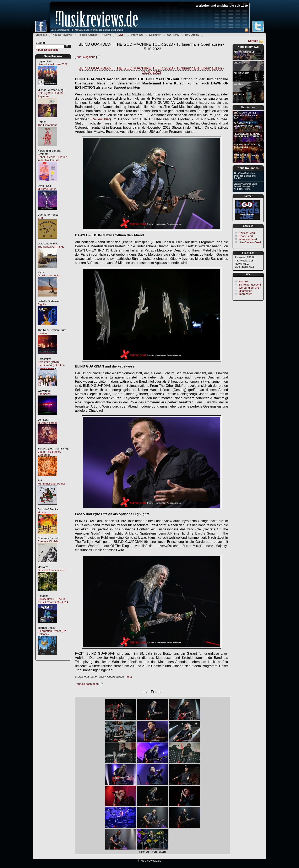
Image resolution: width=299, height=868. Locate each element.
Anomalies (44, 394)
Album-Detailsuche (47, 50)
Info (129, 677)
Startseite (41, 35)
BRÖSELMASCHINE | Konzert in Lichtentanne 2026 (246, 115)
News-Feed (246, 236)
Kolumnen (155, 35)
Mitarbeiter (245, 291)
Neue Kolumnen (248, 168)
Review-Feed (247, 233)
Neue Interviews (248, 47)
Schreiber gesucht (250, 285)
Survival (42, 333)
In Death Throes (47, 423)
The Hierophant (47, 125)
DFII (40, 218)
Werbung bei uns (249, 288)
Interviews (137, 35)
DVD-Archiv (192, 35)
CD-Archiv (173, 35)
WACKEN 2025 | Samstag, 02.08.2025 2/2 (247, 146)
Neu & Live (248, 107)
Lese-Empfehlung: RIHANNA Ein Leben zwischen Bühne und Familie (87, 30)
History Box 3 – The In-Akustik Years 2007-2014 (53, 601)
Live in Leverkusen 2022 (53, 64)
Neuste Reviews (62, 35)
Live (121, 35)
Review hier (101, 119)
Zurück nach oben (88, 684)
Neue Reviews (53, 56)
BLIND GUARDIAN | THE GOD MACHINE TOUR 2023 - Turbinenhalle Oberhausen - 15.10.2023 (152, 47)
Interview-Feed (248, 239)
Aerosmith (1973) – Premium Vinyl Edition (51, 364)
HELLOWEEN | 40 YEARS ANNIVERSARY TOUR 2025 (248, 135)
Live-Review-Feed (250, 242)
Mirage (42, 512)
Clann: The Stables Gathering (49, 453)
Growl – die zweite (49, 275)
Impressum (245, 294)
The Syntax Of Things (51, 247)
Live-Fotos (151, 692)
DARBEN (238, 84)
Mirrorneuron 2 (47, 189)
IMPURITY (239, 94)
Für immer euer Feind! (51, 484)
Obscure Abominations (51, 570)
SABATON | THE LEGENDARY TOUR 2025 (247, 125)
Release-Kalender (88, 35)
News (108, 35)
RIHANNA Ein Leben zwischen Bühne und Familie (245, 176)
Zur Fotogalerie (86, 57)
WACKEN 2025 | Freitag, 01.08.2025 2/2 (246, 156)
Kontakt (253, 41)
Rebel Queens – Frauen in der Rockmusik (52, 159)
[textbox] (50, 46)
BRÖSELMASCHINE (244, 52)
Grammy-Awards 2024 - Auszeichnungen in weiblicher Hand (246, 186)
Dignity (42, 304)
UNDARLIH (239, 63)
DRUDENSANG (241, 73)
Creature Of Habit (48, 541)
